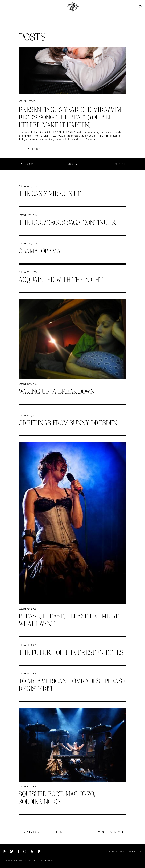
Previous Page (33, 832)
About (37, 860)
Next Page (57, 832)
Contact (28, 860)
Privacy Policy (48, 860)
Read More (32, 149)
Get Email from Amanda (13, 860)
